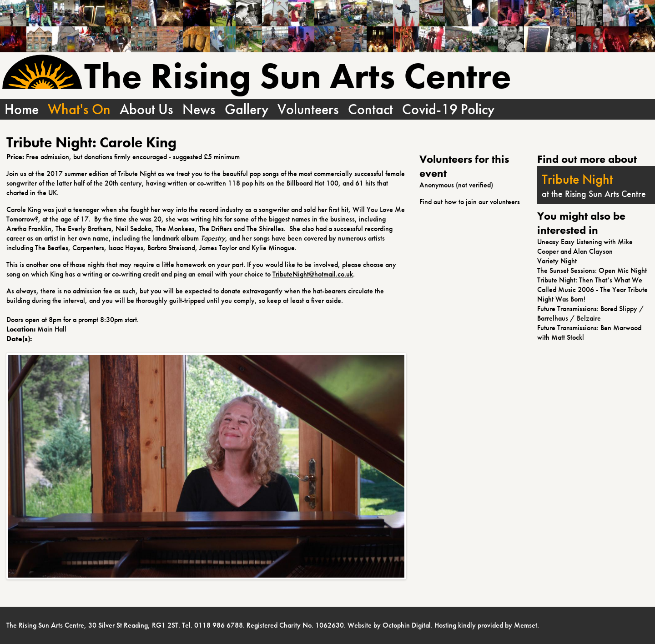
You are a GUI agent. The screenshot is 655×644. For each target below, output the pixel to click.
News (199, 109)
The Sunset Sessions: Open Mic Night (592, 270)
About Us (146, 109)
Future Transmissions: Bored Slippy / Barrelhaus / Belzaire (591, 313)
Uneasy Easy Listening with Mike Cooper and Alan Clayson (585, 247)
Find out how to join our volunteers (470, 202)
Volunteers (308, 109)
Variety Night (557, 261)
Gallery (247, 109)
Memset (526, 625)
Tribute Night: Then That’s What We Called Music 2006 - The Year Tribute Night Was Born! (592, 289)
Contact (370, 109)
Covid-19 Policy (448, 109)
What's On (79, 109)
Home (22, 109)
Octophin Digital (407, 625)
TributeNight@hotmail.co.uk (313, 274)
